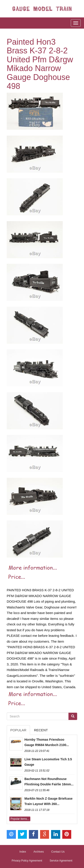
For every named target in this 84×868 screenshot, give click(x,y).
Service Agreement (61, 861)
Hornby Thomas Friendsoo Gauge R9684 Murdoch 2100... (47, 742)
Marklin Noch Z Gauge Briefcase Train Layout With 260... (48, 801)
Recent (41, 730)
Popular (18, 730)
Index (23, 852)
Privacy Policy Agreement (27, 861)
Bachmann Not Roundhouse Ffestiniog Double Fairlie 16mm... (49, 782)
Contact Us (58, 852)
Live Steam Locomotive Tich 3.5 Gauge (48, 762)
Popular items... (20, 819)
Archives (39, 852)
